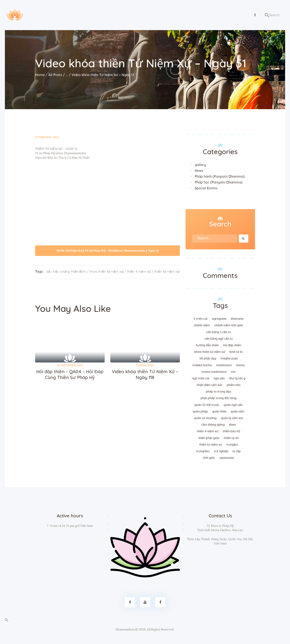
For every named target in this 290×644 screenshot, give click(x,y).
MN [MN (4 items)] (233, 372)
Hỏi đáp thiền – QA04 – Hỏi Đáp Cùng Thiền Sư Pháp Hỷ (70, 375)
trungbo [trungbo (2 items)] (232, 445)
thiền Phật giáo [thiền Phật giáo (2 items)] (209, 438)
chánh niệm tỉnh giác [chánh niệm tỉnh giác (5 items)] (229, 325)
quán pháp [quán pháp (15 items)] (200, 411)
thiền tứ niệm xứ (167, 272)
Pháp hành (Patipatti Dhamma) (220, 177)
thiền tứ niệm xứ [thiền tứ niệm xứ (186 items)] (211, 445)
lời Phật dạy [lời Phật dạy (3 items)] (208, 358)
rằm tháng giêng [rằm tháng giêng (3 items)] (213, 425)
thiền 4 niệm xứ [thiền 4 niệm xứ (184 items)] (208, 431)
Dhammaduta (125, 629)
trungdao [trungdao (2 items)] (203, 451)
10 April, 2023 (145, 365)
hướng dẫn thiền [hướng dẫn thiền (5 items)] (207, 345)
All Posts (55, 75)
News (199, 171)
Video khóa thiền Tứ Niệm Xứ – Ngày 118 (145, 375)
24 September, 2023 (70, 365)
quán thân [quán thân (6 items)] (219, 411)
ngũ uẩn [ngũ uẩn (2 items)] (219, 378)
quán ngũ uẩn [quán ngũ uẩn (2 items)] (233, 405)
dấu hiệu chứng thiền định (66, 272)
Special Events (206, 188)
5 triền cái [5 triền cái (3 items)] (201, 319)
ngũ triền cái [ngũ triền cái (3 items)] (201, 378)
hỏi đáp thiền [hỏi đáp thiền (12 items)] (232, 345)
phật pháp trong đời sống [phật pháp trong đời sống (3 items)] (218, 398)
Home (40, 75)
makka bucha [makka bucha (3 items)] (202, 365)
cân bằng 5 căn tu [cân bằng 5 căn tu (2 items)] (218, 332)
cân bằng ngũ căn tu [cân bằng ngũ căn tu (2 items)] (219, 339)
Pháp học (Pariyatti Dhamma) (219, 182)
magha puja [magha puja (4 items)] (229, 358)
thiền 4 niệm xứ (139, 272)
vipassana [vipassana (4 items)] (227, 458)
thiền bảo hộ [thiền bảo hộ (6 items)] (231, 431)
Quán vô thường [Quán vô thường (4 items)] (205, 418)
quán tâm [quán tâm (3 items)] (237, 411)
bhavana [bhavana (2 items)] (237, 319)
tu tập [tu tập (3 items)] (237, 451)
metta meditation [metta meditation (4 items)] (214, 372)
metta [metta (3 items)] (240, 365)
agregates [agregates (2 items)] (219, 319)
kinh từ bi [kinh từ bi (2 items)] (236, 352)
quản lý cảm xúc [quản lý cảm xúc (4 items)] (232, 418)
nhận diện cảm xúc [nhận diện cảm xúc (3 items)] (209, 385)
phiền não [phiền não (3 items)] (234, 385)
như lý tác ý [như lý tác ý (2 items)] (237, 378)
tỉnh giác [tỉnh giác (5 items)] (209, 458)
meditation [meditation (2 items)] (224, 365)
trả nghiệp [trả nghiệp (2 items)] (221, 451)
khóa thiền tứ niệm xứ (106, 272)
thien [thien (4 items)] (232, 425)
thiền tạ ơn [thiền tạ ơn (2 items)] (231, 438)
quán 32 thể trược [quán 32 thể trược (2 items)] (207, 405)
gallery (200, 165)
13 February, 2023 (47, 137)
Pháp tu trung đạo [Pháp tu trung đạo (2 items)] (218, 391)
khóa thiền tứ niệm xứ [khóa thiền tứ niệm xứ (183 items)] (210, 352)
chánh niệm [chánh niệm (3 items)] (202, 325)
